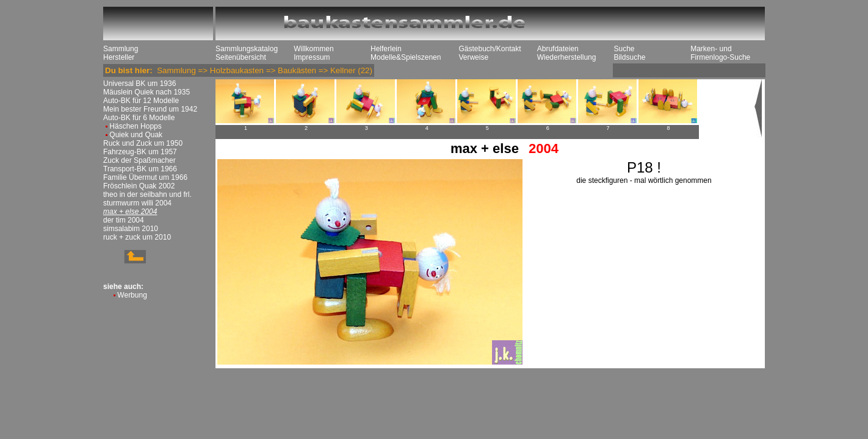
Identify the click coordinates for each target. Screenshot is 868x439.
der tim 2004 (124, 220)
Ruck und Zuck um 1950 (143, 143)
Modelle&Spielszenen (406, 57)
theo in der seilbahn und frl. (147, 195)
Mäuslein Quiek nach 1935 (146, 92)
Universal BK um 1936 (139, 84)
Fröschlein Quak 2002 (139, 186)
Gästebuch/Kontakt (490, 49)
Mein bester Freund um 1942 (150, 109)
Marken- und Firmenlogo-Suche (720, 53)
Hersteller (119, 57)
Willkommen (313, 49)
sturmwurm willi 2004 (137, 203)
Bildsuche (629, 57)
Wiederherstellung (567, 57)
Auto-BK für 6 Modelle (139, 118)
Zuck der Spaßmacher (139, 160)
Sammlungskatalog (247, 49)
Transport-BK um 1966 (140, 169)
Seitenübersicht (241, 57)
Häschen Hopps (135, 126)
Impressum (312, 57)
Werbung (132, 295)
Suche (624, 49)
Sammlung (121, 49)
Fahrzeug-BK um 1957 (140, 152)
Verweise (473, 57)
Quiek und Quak (136, 135)
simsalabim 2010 (131, 229)
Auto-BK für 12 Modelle (141, 101)
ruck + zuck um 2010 (137, 237)
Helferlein (386, 49)
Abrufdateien (558, 49)
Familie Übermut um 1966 (145, 177)
